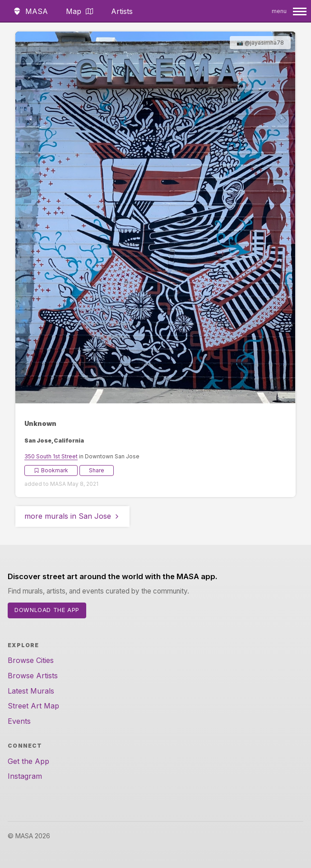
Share (97, 470)
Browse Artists (33, 676)
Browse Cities (31, 660)
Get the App (28, 761)
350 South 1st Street (51, 456)
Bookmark (51, 470)
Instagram (25, 776)
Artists (122, 11)
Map (79, 11)
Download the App (47, 610)
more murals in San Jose (72, 516)
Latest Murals (31, 691)
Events (19, 721)
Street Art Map (33, 706)
